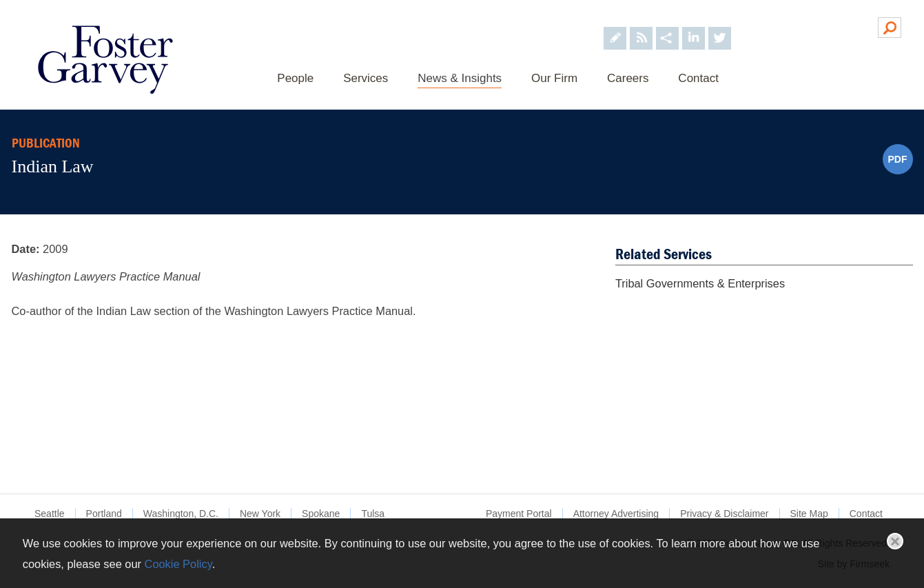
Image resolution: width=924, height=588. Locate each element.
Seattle (50, 514)
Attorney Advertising (616, 514)
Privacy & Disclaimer (724, 514)
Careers (628, 78)
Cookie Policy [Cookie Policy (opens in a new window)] (178, 564)
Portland (104, 514)
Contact (698, 78)
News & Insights (460, 78)
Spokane (321, 514)
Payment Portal (519, 514)
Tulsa (373, 514)
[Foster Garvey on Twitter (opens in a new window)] (720, 27)
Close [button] (895, 541)
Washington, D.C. (181, 514)
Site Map (809, 514)
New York (260, 514)
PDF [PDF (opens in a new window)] (898, 159)
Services (366, 78)
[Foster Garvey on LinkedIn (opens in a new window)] (694, 27)
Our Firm (554, 78)
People (295, 78)
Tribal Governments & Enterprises (700, 283)
